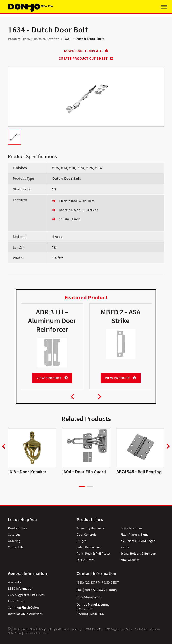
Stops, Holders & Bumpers (139, 554)
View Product (52, 378)
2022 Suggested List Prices (26, 595)
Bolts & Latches (48, 39)
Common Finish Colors (24, 608)
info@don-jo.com (89, 598)
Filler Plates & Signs (134, 535)
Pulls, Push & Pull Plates (94, 554)
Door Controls (86, 535)
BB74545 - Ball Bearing (140, 472)
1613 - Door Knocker (28, 472)
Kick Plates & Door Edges (138, 541)
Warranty (14, 583)
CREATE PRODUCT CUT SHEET (86, 59)
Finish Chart (16, 601)
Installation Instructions (25, 614)
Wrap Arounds (130, 560)
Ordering (14, 541)
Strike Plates (86, 560)
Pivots (125, 548)
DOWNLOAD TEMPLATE (86, 51)
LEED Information (21, 589)
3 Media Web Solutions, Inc (10, 629)
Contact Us (16, 548)
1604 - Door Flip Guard (86, 472)
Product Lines (19, 39)
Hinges (81, 541)
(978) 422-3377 (87, 583)
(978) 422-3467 (93, 590)
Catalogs (14, 535)
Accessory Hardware (90, 529)
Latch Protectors (89, 548)
